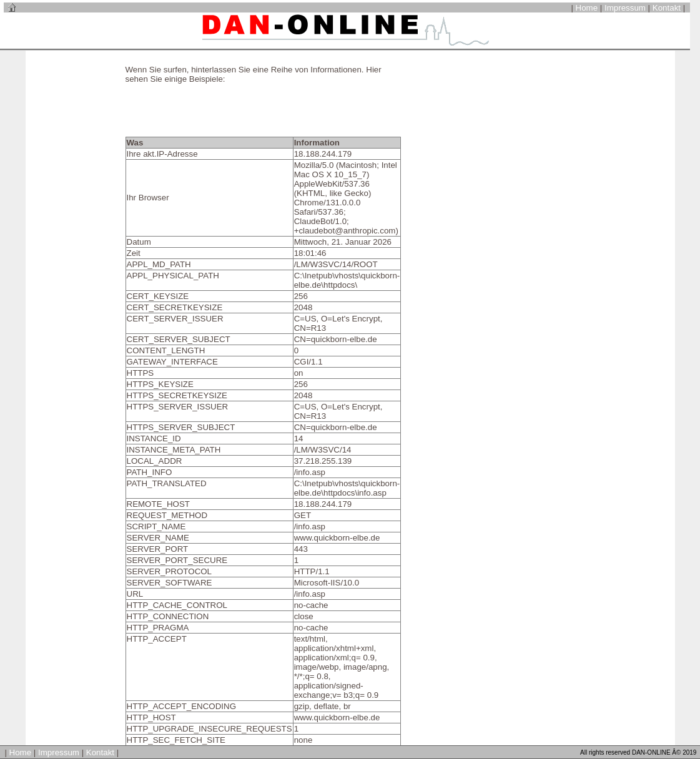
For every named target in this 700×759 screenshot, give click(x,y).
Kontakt (667, 8)
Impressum (625, 8)
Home (587, 8)
